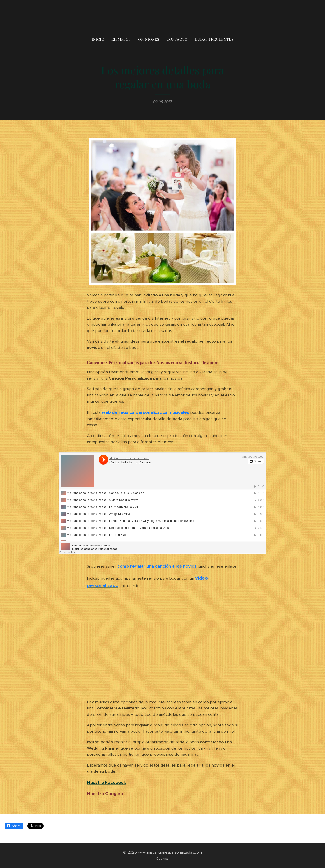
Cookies (163, 859)
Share (14, 826)
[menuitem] (100, 39)
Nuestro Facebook (106, 782)
